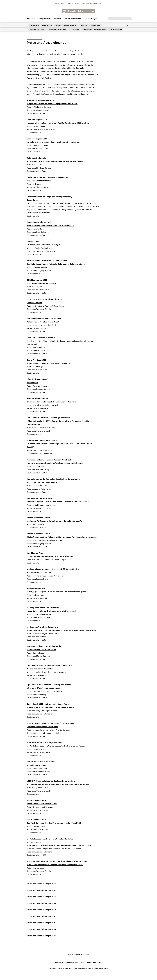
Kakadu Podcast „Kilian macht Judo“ (43, 322)
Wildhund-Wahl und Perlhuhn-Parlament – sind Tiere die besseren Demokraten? (62, 630)
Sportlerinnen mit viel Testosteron (67, 421)
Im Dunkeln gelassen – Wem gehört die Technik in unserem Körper (56, 746)
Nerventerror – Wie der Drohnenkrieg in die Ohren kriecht (52, 611)
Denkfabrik (59, 963)
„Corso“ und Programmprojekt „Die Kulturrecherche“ (50, 556)
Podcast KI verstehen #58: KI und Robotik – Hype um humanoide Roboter (59, 502)
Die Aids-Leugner (34, 303)
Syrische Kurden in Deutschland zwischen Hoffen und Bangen (54, 142)
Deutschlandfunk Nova (94, 3)
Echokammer (33, 383)
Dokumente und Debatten (75, 963)
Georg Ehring (33, 200)
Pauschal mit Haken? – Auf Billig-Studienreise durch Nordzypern (55, 162)
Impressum (52, 968)
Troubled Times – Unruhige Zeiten (42, 650)
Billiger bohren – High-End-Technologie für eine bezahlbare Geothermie (58, 784)
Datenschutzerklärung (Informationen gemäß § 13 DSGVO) (75, 968)
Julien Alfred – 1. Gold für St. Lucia (42, 804)
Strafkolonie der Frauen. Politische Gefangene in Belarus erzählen (56, 264)
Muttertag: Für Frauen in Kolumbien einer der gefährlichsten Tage (56, 521)
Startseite (30, 30)
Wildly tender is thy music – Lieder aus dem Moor (48, 363)
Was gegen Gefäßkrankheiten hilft (42, 483)
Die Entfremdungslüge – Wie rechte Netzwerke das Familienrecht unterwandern (62, 537)
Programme (44, 19)
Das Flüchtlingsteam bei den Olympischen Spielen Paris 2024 (54, 823)
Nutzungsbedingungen (102, 968)
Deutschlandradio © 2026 (79, 954)
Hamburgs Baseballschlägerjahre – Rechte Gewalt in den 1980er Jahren (58, 123)
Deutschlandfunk (61, 3)
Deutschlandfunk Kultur (77, 3)
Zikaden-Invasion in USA (38, 421)
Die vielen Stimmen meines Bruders (42, 727)
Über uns (30, 19)
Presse (57, 19)
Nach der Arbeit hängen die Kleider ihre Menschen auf (51, 226)
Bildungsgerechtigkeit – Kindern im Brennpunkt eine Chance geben (56, 592)
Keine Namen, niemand (37, 765)
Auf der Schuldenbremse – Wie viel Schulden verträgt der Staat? (55, 865)
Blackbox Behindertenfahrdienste (42, 283)
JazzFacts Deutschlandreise (39, 181)
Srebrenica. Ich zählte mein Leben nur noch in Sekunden (52, 402)
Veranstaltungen (91, 19)
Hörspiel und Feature (95, 963)
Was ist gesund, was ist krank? (40, 573)
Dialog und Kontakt (72, 19)
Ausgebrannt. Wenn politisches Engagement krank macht (52, 104)
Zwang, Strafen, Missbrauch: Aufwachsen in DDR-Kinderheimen (55, 463)
